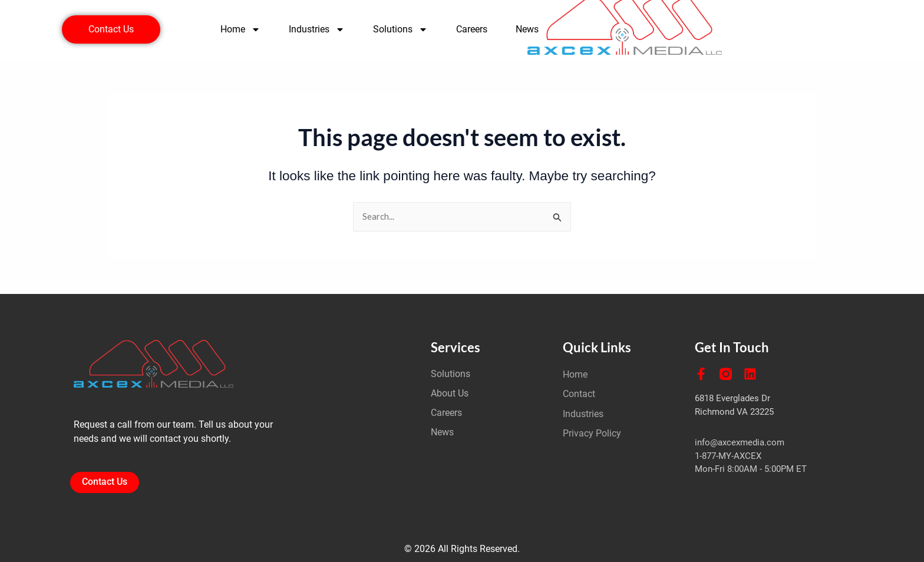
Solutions (400, 29)
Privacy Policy (592, 434)
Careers (472, 29)
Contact (579, 394)
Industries (317, 29)
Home (240, 29)
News (527, 29)
